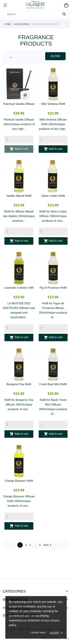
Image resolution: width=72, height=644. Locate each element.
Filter (56, 56)
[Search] (36, 14)
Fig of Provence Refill (53, 288)
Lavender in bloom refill (19, 288)
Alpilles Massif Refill (19, 196)
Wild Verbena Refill (53, 104)
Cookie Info (38, 633)
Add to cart (19, 149)
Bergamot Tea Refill (19, 384)
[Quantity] (19, 140)
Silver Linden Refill (53, 196)
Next (48, 545)
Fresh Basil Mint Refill (53, 384)
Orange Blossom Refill (19, 481)
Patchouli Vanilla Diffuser (19, 104)
